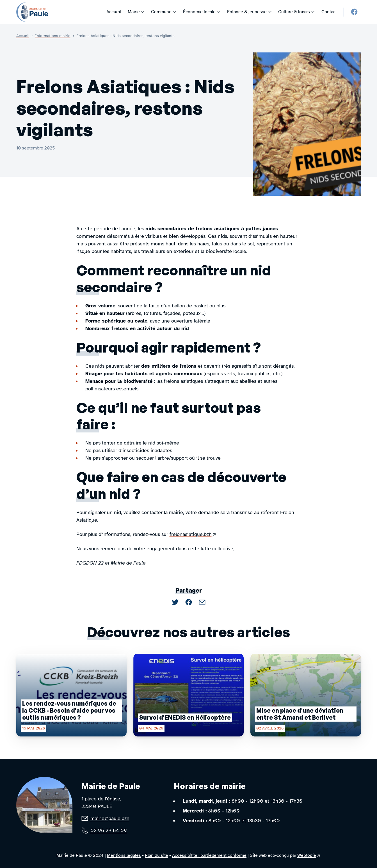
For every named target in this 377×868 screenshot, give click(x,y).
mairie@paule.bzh (110, 818)
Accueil (23, 36)
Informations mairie (53, 36)
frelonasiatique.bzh (193, 534)
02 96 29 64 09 (109, 830)
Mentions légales (124, 855)
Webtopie (309, 856)
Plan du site (156, 855)
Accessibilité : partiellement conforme (209, 855)
